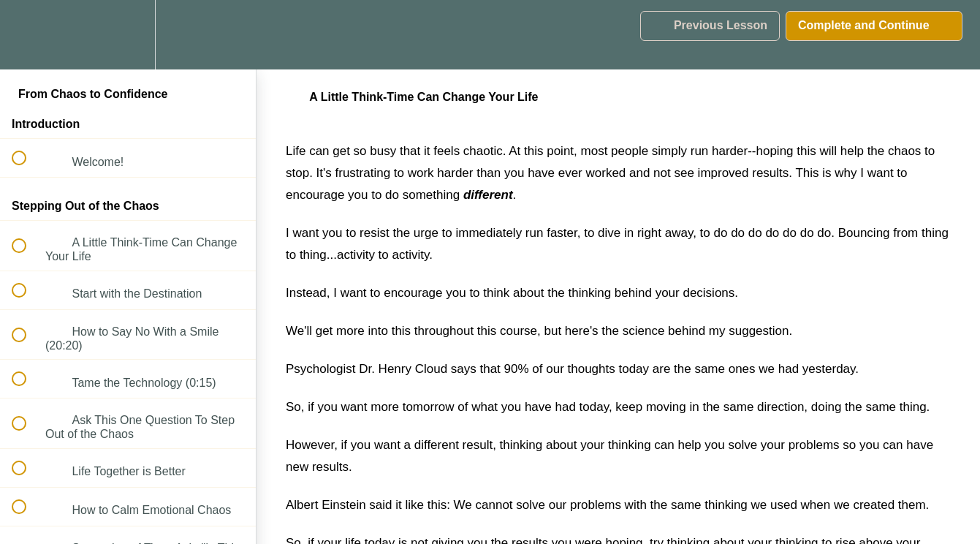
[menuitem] (128, 35)
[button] (27, 35)
